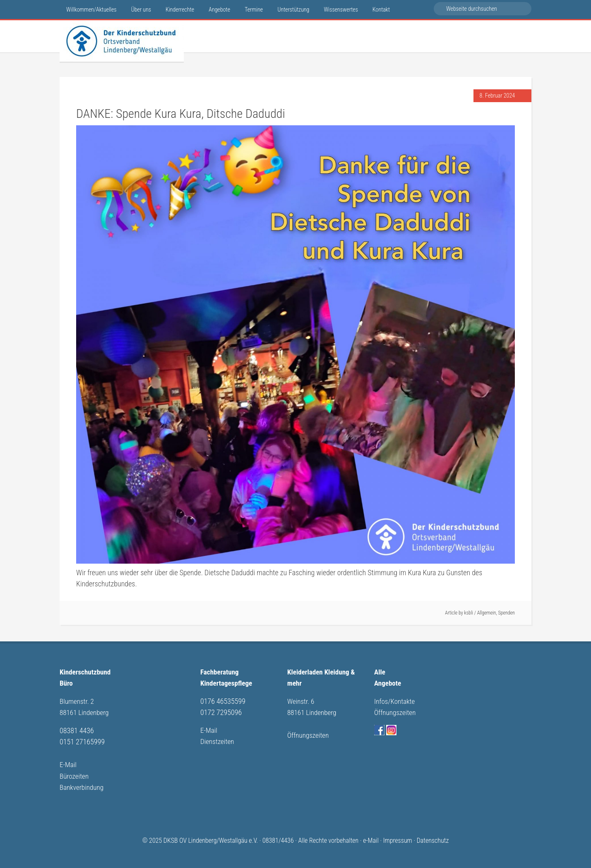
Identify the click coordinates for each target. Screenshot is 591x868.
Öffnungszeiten (309, 734)
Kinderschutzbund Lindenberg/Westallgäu (122, 41)
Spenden (507, 612)
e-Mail (371, 838)
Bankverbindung (83, 785)
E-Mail (68, 763)
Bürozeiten (75, 774)
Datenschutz (433, 838)
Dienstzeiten (218, 740)
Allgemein (487, 612)
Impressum (398, 838)
